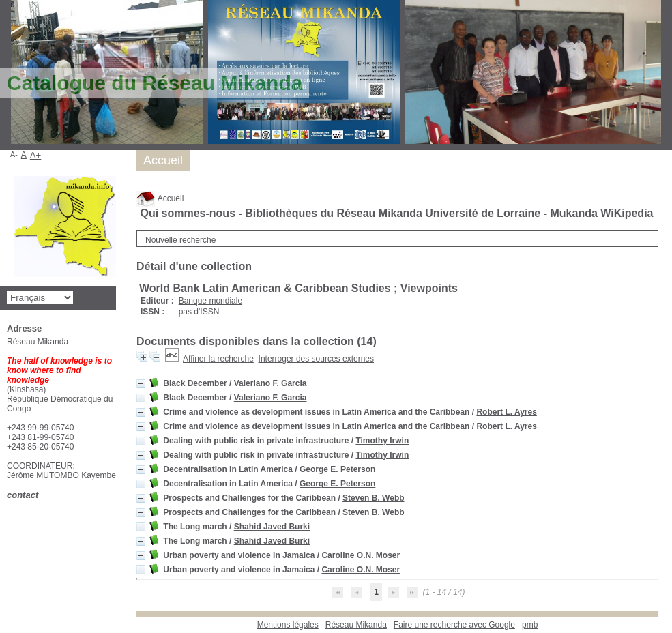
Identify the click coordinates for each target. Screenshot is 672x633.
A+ (36, 155)
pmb (530, 625)
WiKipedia (627, 213)
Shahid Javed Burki (272, 527)
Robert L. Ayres (506, 412)
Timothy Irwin (382, 441)
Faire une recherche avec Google (454, 625)
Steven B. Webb (373, 498)
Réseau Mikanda (356, 625)
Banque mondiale (210, 301)
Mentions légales (288, 625)
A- (14, 154)
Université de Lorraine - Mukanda (511, 213)
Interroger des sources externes (316, 359)
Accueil (160, 198)
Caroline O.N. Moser (361, 555)
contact (23, 495)
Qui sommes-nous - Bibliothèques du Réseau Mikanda (281, 213)
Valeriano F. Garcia (271, 383)
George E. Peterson (337, 469)
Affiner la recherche (218, 359)
